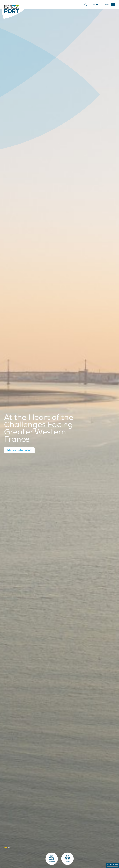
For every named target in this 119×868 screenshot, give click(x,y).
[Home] (12, 9)
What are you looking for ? (19, 450)
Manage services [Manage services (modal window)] (112, 865)
